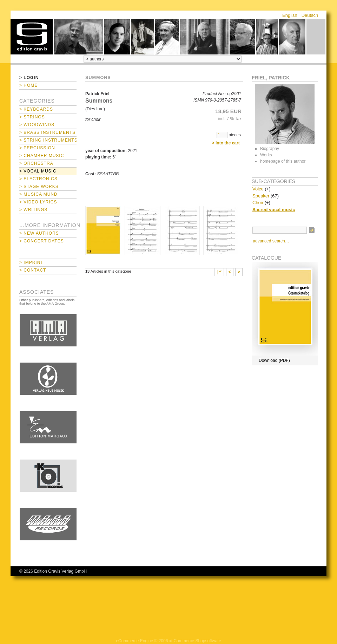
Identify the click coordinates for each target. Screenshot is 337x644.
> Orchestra (36, 163)
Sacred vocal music (274, 210)
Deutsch (310, 15)
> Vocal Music (38, 171)
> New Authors (39, 233)
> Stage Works (39, 187)
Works (266, 155)
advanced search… (271, 241)
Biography (270, 149)
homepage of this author (283, 161)
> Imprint (31, 262)
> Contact (33, 270)
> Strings (32, 117)
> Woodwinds (37, 125)
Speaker (261, 196)
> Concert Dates (42, 241)
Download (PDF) (274, 360)
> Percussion (37, 148)
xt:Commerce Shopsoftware (195, 641)
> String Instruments (48, 140)
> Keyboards (36, 109)
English (290, 15)
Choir (258, 203)
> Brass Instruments (47, 132)
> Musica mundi (39, 194)
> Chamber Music (42, 156)
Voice (258, 189)
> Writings (33, 210)
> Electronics (38, 179)
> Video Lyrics (38, 202)
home (32, 37)
